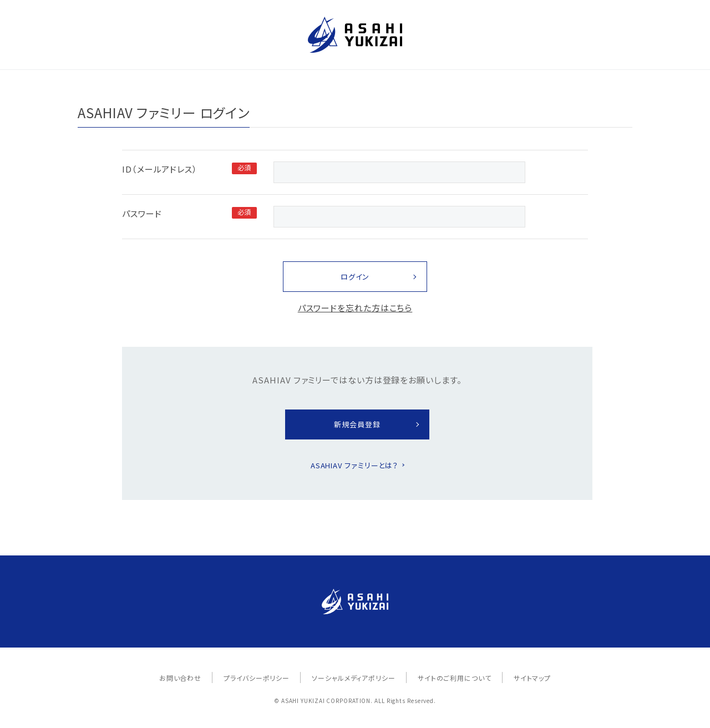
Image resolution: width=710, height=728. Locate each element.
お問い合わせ (180, 678)
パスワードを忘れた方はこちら (355, 308)
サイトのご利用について (455, 678)
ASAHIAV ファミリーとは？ (354, 465)
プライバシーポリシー (257, 678)
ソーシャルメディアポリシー (354, 678)
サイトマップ (532, 678)
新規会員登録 (357, 424)
